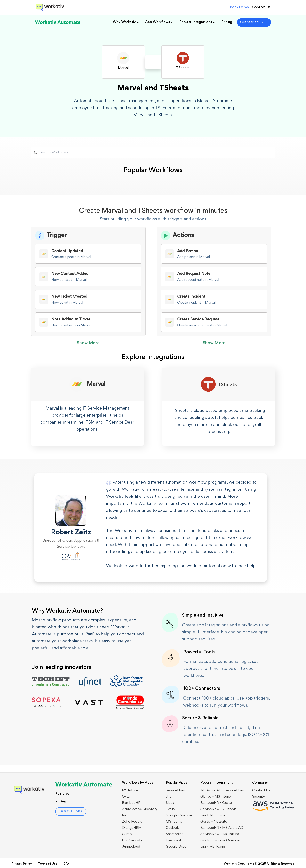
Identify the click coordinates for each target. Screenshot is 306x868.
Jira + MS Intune (213, 816)
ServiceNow (175, 791)
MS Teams (174, 822)
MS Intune (130, 791)
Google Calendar (179, 816)
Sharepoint (174, 834)
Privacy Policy (22, 864)
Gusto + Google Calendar (220, 841)
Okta (126, 797)
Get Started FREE (254, 22)
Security (259, 797)
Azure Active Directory (140, 809)
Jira (169, 797)
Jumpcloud (131, 847)
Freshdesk (174, 841)
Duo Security (132, 841)
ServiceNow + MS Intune (220, 834)
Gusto (127, 834)
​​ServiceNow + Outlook (218, 809)
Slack (170, 803)
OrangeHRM (132, 828)
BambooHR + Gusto (216, 803)
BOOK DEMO (71, 811)
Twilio (170, 809)
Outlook (172, 828)
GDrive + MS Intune (216, 797)
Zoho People (132, 822)
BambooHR (131, 803)
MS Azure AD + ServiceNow (222, 791)
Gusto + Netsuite (214, 822)
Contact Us (261, 7)
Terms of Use (48, 864)
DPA (66, 864)
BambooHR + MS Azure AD (222, 828)
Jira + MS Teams (213, 847)
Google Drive (176, 847)
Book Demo (239, 7)
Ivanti (126, 816)
